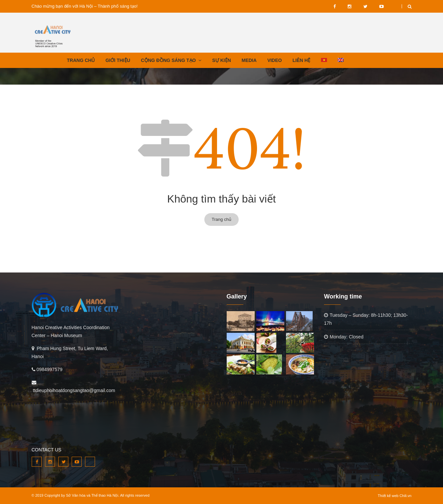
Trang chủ (221, 219)
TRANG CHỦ (81, 60)
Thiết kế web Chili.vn (394, 496)
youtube (381, 6)
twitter (365, 6)
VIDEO (396, 6)
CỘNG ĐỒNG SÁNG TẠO (168, 60)
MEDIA (249, 60)
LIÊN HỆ (301, 60)
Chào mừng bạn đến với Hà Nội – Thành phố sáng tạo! (85, 6)
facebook (334, 6)
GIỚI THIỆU (118, 60)
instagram (349, 6)
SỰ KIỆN (221, 60)
